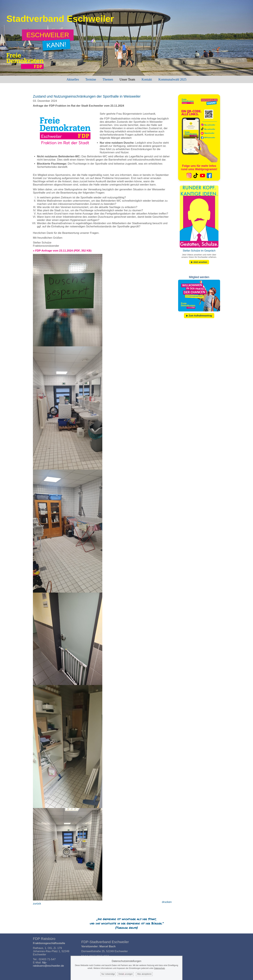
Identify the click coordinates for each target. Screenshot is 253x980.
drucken (167, 902)
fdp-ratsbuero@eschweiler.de (48, 964)
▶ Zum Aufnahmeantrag (199, 316)
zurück (37, 904)
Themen (108, 79)
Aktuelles (73, 79)
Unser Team (127, 79)
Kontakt (147, 79)
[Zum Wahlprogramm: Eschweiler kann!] (48, 35)
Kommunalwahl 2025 (172, 79)
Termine (91, 79)
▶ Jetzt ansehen (199, 262)
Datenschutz (159, 968)
